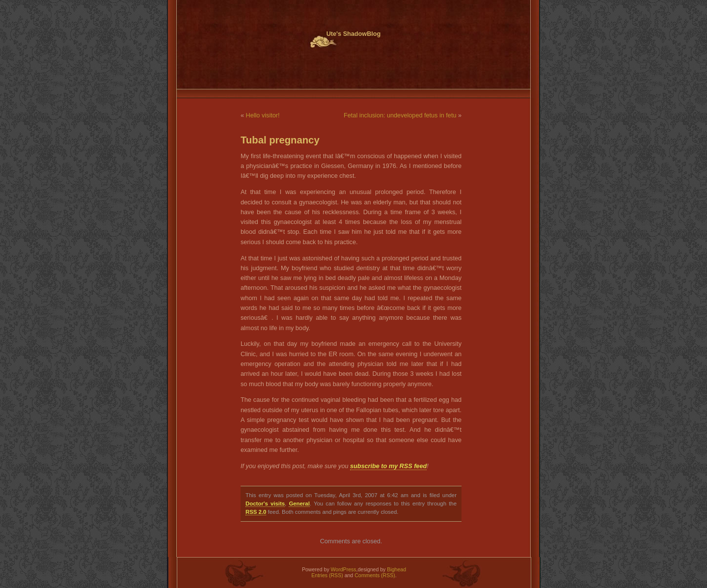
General (299, 504)
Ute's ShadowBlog (354, 34)
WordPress (344, 569)
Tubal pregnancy (280, 140)
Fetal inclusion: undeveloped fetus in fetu (400, 115)
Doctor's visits (265, 504)
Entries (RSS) (327, 575)
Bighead (396, 569)
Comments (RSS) (375, 575)
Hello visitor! (263, 115)
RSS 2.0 (256, 512)
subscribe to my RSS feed (388, 466)
